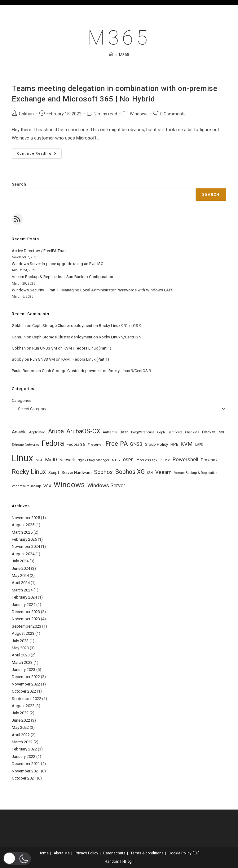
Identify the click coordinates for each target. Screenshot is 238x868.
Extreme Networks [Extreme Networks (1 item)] (25, 445)
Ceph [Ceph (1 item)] (161, 432)
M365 (124, 55)
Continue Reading (39, 155)
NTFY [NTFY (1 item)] (116, 460)
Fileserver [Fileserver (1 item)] (95, 445)
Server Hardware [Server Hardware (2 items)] (77, 472)
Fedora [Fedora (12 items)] (53, 443)
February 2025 (24, 539)
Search (19, 184)
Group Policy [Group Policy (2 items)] (156, 444)
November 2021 (26, 771)
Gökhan (26, 114)
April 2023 (21, 655)
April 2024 (21, 583)
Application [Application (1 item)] (37, 432)
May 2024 (20, 576)
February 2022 (24, 749)
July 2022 (20, 713)
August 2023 (23, 633)
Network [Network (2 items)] (67, 460)
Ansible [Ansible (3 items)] (19, 432)
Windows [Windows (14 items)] (69, 485)
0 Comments (173, 114)
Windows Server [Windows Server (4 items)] (106, 485)
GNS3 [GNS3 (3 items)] (136, 444)
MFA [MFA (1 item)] (39, 460)
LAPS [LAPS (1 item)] (199, 445)
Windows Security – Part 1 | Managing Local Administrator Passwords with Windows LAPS (93, 290)
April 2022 (21, 735)
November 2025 (26, 518)
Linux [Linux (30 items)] (22, 458)
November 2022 (26, 684)
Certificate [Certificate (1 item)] (175, 432)
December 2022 (26, 677)
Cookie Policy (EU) (184, 853)
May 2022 (20, 727)
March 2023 (22, 662)
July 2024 (20, 561)
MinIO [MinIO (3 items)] (51, 460)
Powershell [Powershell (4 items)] (185, 459)
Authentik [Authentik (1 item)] (110, 432)
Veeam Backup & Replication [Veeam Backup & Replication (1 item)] (196, 473)
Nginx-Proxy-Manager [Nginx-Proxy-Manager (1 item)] (93, 460)
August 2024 (23, 554)
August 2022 (23, 706)
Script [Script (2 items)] (54, 472)
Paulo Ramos (24, 371)
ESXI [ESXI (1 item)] (221, 432)
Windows (139, 114)
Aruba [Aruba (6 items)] (56, 431)
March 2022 (22, 742)
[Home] (111, 55)
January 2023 (24, 670)
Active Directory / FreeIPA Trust (39, 251)
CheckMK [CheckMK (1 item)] (192, 432)
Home (44, 853)
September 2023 (26, 626)
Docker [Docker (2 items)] (209, 432)
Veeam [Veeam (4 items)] (163, 472)
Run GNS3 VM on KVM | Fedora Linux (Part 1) (72, 348)
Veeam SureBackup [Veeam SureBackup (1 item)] (26, 486)
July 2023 (20, 641)
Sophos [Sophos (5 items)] (103, 472)
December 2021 (26, 764)
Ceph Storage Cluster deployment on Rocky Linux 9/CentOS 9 (87, 326)
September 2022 (26, 699)
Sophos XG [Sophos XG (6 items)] (130, 472)
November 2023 (26, 619)
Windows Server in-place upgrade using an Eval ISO (58, 264)
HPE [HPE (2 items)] (174, 444)
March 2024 (22, 590)
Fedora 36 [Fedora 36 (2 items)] (76, 444)
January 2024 (24, 605)
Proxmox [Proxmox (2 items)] (209, 460)
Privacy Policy (86, 853)
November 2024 (26, 546)
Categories (22, 400)
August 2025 (23, 525)
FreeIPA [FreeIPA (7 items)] (117, 444)
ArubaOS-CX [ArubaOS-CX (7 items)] (83, 431)
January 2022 (24, 756)
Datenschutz (114, 853)
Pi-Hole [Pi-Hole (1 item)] (165, 460)
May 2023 (20, 648)
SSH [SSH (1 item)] (150, 473)
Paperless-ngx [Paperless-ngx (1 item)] (146, 460)
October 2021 (24, 778)
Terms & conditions (147, 853)
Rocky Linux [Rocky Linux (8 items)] (29, 472)
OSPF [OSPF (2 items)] (128, 460)
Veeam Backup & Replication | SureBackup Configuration (62, 277)
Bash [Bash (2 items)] (124, 432)
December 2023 (26, 612)
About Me (62, 853)
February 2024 (24, 597)
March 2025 (22, 532)
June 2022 (21, 720)
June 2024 (21, 568)
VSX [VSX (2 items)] (47, 486)
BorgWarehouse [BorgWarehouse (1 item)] (143, 432)
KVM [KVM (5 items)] (187, 444)
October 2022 (24, 691)
